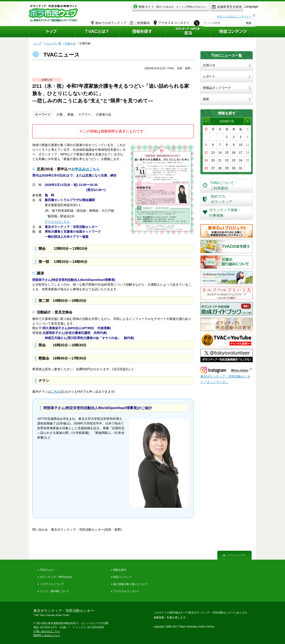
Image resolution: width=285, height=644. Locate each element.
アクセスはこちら (57, 222)
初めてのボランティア (109, 22)
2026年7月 (227, 121)
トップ (37, 43)
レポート (209, 76)
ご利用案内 (140, 22)
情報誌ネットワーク (217, 88)
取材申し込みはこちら (47, 635)
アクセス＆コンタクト (126, 591)
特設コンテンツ (122, 577)
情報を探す (120, 570)
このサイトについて (52, 584)
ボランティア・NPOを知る (56, 577)
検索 (249, 22)
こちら (56, 392)
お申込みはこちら (85, 169)
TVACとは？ (47, 570)
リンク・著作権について (55, 591)
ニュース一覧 (53, 43)
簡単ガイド (150, 8)
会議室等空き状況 (206, 8)
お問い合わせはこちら (47, 631)
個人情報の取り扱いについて (130, 584)
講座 (206, 99)
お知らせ (70, 43)
